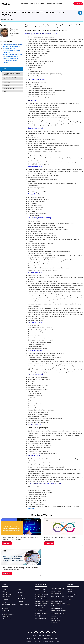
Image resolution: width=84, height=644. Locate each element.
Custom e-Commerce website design (12, 74)
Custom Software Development (6, 611)
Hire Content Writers (56, 616)
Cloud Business (5, 617)
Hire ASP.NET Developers (41, 594)
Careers (69, 604)
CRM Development (6, 619)
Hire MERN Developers (57, 593)
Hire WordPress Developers (42, 601)
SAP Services (5, 608)
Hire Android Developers (57, 599)
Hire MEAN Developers (57, 591)
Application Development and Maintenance (9, 605)
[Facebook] (30, 632)
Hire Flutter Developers (57, 606)
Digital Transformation (7, 594)
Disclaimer (29, 642)
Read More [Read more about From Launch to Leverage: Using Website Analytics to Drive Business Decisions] (7, 574)
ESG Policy (70, 596)
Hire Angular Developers (41, 614)
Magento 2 (7, 82)
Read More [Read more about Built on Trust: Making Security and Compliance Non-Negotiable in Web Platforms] (7, 543)
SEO (5, 91)
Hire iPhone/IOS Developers (58, 604)
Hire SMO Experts (55, 618)
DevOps (4, 602)
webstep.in (31, 508)
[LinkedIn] (42, 632)
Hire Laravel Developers (41, 603)
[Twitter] (36, 632)
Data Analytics (21, 599)
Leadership (70, 592)
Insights (60, 4)
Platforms (42, 4)
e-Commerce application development (11, 78)
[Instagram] (54, 632)
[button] (29, 4)
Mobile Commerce (9, 88)
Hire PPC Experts (55, 623)
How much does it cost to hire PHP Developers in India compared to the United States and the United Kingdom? (12, 58)
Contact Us (45, 642)
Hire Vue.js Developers (40, 616)
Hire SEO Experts (55, 621)
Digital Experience (6, 592)
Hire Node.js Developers (41, 599)
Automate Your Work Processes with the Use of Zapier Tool (11, 50)
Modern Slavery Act (72, 594)
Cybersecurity (21, 592)
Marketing (7, 85)
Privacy (51, 642)
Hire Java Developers (40, 608)
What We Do (35, 4)
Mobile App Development (8, 614)
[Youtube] (48, 632)
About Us (69, 589)
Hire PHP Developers (40, 597)
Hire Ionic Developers (56, 601)
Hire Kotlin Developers (56, 608)
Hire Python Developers (41, 606)
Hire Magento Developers (41, 592)
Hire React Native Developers (58, 610)
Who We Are (25, 4)
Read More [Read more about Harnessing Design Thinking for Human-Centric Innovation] (49, 543)
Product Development (23, 604)
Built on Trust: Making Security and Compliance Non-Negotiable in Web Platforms (20, 538)
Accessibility (37, 642)
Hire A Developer (51, 4)
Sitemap (57, 642)
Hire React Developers (40, 618)
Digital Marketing (6, 597)
